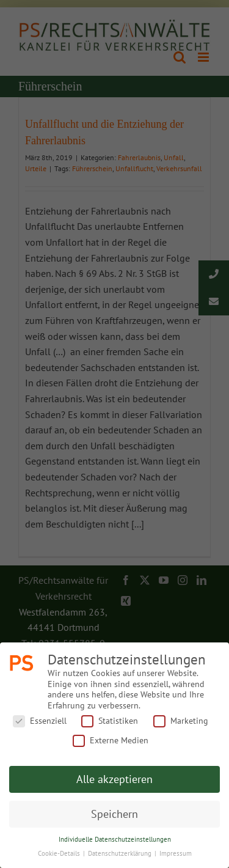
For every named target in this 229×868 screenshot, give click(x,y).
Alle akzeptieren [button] (114, 779)
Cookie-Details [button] (60, 853)
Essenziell (40, 721)
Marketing (181, 721)
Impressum (176, 853)
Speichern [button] (114, 814)
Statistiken (110, 721)
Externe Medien (111, 741)
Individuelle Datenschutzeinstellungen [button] (115, 839)
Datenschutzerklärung (121, 853)
